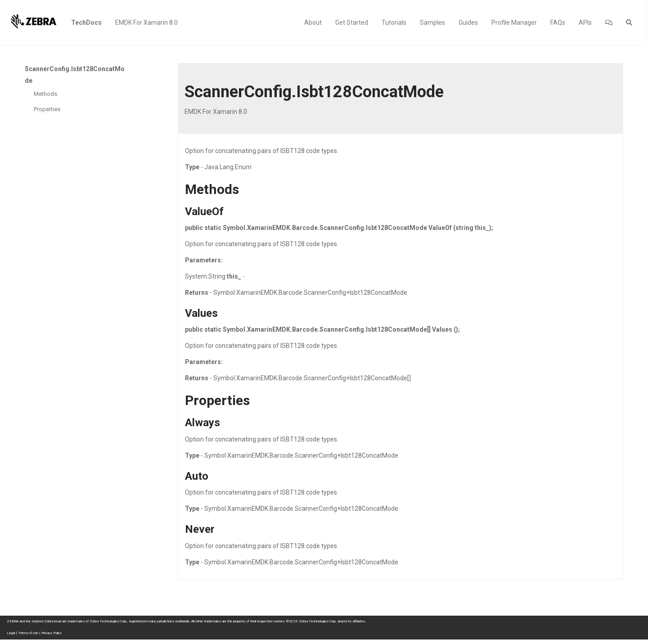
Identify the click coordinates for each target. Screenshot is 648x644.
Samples (432, 23)
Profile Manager (514, 23)
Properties (47, 109)
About (313, 23)
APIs (585, 23)
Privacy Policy (52, 633)
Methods (45, 94)
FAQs (558, 23)
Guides (468, 23)
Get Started (352, 23)
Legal (11, 633)
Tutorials (394, 23)
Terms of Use (28, 633)
